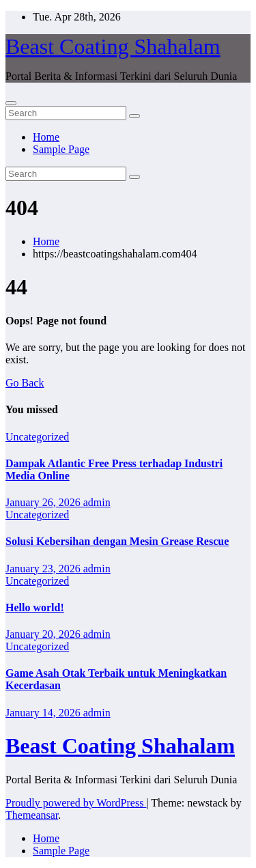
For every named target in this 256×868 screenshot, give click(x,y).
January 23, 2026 (44, 569)
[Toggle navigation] (11, 103)
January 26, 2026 (44, 502)
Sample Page (61, 149)
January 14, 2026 (44, 713)
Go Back (25, 383)
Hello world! (35, 607)
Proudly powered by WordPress (76, 803)
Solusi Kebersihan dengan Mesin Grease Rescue (117, 541)
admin (97, 502)
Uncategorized (37, 437)
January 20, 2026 (44, 634)
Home (46, 137)
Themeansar (32, 815)
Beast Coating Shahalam (113, 46)
